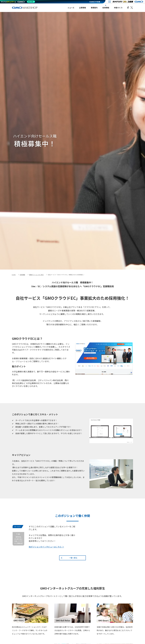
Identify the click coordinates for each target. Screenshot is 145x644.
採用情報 (106, 8)
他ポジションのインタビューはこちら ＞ (46, 547)
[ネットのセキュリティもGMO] (19, 2)
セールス (18, 526)
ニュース (71, 8)
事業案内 (94, 8)
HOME (14, 275)
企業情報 (83, 8)
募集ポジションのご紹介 (36, 275)
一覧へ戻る (73, 558)
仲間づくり (118, 8)
